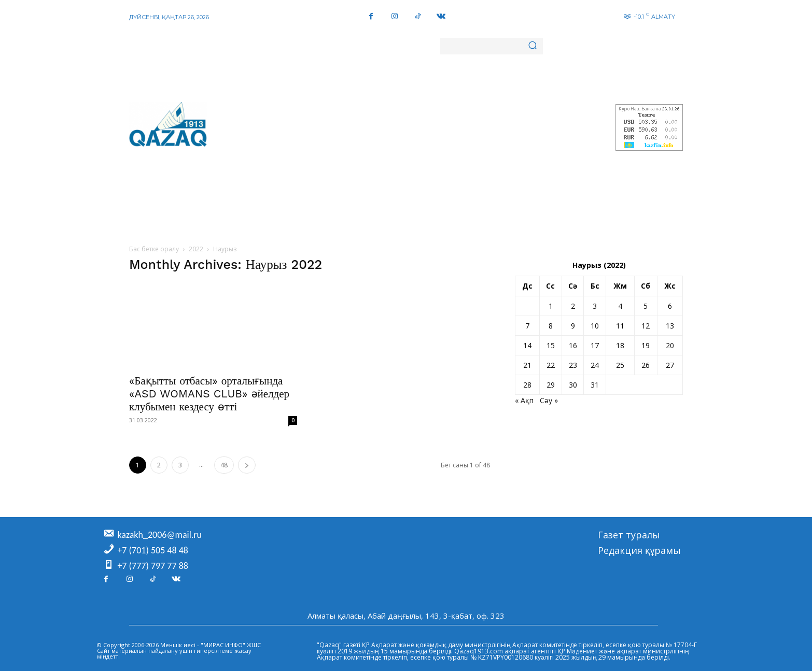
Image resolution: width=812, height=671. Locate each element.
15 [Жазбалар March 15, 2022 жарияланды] (551, 345)
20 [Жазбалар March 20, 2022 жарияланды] (670, 345)
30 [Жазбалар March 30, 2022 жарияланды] (573, 385)
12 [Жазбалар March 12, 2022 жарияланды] (646, 326)
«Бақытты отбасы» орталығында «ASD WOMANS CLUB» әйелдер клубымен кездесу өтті (209, 394)
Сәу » (549, 400)
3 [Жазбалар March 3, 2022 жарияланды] (595, 306)
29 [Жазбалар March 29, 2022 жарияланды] (551, 385)
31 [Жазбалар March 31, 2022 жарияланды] (595, 385)
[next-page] (247, 465)
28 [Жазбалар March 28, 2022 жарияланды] (527, 385)
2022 (196, 249)
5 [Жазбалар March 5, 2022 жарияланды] (646, 306)
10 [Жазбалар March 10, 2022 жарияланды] (595, 326)
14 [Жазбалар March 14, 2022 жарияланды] (527, 345)
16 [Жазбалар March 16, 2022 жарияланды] (573, 345)
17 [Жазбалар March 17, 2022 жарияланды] (595, 345)
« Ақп (524, 400)
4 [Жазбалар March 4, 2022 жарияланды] (620, 306)
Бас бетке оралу (154, 249)
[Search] (533, 46)
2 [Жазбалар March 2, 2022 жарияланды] (573, 306)
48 (224, 465)
